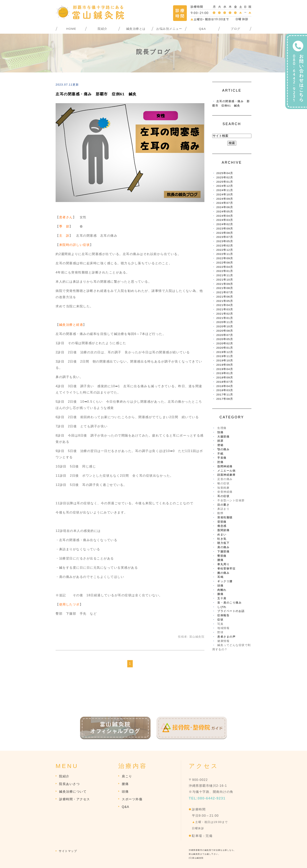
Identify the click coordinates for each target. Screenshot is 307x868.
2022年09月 (225, 258)
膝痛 (220, 594)
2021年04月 (225, 305)
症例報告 (223, 615)
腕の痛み (223, 573)
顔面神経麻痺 (226, 475)
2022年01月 (225, 271)
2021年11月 (225, 275)
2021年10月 (225, 280)
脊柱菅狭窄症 (226, 569)
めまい (222, 535)
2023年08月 (225, 233)
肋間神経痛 (225, 466)
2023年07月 (225, 237)
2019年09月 (225, 365)
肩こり (127, 776)
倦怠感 (222, 526)
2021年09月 (225, 284)
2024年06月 (225, 207)
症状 (220, 620)
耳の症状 (223, 496)
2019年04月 (225, 369)
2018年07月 (225, 382)
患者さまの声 (226, 637)
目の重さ (223, 505)
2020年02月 (225, 343)
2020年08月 (225, 331)
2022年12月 (225, 250)
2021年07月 (225, 292)
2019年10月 (225, 360)
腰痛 (220, 560)
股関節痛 (223, 530)
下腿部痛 (223, 552)
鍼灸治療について (73, 792)
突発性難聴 (225, 517)
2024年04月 (225, 216)
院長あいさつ (69, 784)
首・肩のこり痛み (229, 603)
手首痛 (222, 458)
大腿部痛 (223, 437)
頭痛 (220, 586)
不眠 (220, 454)
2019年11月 (225, 356)
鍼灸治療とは (136, 29)
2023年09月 (225, 229)
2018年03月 (225, 390)
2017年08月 (225, 399)
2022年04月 (225, 267)
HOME (71, 29)
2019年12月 (225, 352)
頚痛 (220, 432)
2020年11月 (225, 322)
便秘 (220, 445)
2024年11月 (225, 190)
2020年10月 (225, 326)
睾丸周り (223, 564)
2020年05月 (225, 339)
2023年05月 (225, 241)
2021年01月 (225, 318)
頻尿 (220, 441)
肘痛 (220, 462)
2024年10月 (225, 194)
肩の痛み (223, 547)
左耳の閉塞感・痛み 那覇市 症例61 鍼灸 (96, 94)
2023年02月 (225, 246)
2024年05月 (225, 212)
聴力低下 (223, 543)
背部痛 (222, 522)
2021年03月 (225, 309)
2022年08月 (225, 263)
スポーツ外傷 (132, 799)
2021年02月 (225, 314)
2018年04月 (225, 386)
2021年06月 (225, 297)
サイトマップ (68, 851)
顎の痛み (223, 449)
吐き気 (222, 539)
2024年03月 (225, 220)
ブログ (236, 29)
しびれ (222, 607)
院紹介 (103, 29)
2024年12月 (225, 186)
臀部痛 (222, 556)
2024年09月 (225, 199)
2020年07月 (225, 335)
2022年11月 (225, 254)
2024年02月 (225, 224)
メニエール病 (226, 471)
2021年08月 (225, 288)
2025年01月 (225, 182)
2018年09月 (225, 378)
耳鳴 (220, 577)
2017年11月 (225, 395)
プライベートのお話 (231, 611)
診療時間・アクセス (75, 799)
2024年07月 (225, 203)
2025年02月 (225, 177)
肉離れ (222, 590)
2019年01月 (225, 373)
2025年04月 (225, 173)
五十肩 (222, 598)
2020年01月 (225, 348)
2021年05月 (225, 301)
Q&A (202, 29)
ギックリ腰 (225, 581)
